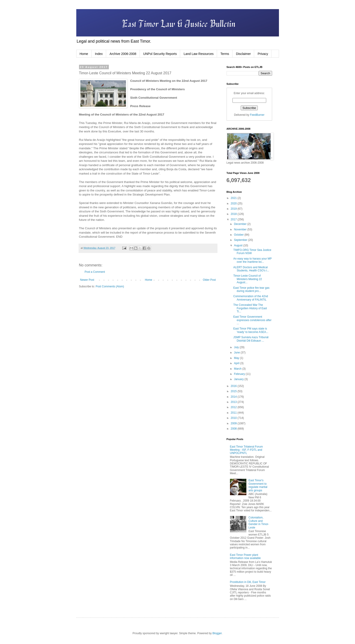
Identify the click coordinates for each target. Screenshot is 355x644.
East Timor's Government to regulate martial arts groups (258, 485)
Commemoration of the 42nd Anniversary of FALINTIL (250, 298)
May (237, 358)
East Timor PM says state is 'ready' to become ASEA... (251, 330)
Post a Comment (95, 272)
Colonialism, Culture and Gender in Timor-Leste (259, 522)
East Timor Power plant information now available (245, 556)
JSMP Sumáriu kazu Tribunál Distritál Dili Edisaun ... (251, 339)
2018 (234, 214)
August (239, 245)
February (240, 374)
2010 (234, 418)
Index (99, 54)
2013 (234, 402)
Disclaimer (243, 54)
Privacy (263, 54)
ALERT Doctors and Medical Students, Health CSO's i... (251, 269)
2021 (234, 198)
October (239, 235)
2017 (234, 219)
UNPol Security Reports (160, 54)
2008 (234, 429)
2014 (234, 397)
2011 (234, 413)
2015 (234, 391)
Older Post (209, 280)
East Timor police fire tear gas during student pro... (251, 289)
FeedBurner (257, 115)
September (241, 240)
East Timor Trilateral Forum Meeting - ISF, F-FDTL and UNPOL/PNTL (246, 450)
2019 (234, 209)
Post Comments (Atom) (110, 286)
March (238, 369)
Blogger (217, 633)
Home (84, 54)
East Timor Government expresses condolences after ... (252, 320)
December (241, 224)
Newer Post (87, 280)
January (239, 379)
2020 (234, 204)
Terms (225, 54)
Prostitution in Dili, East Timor (248, 582)
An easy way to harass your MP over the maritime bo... (252, 260)
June (237, 353)
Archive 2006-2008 (123, 54)
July (237, 347)
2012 (234, 407)
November (241, 229)
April (237, 363)
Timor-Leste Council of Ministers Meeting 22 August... (248, 279)
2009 (234, 423)
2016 (234, 386)
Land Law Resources (199, 54)
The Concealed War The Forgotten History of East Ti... (250, 308)
